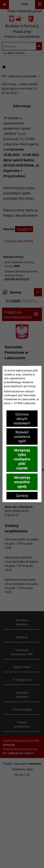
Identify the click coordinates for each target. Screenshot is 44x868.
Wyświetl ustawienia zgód (22, 437)
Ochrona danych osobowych (22, 419)
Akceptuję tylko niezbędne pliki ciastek (22, 459)
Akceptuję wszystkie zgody (22, 482)
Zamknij (22, 496)
